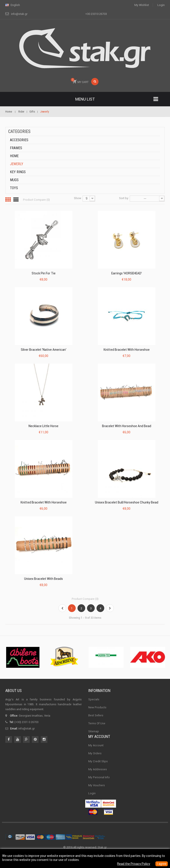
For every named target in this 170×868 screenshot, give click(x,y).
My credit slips (98, 768)
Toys (14, 188)
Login (161, 5)
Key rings (18, 172)
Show (78, 198)
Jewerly (17, 164)
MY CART (80, 81)
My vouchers (97, 792)
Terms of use (97, 723)
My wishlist (142, 5)
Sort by (124, 198)
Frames (16, 148)
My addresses (98, 776)
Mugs (14, 180)
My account (99, 743)
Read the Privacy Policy (134, 864)
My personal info (99, 784)
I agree (162, 864)
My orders (95, 760)
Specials (94, 699)
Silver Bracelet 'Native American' (44, 350)
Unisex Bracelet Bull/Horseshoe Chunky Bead (127, 502)
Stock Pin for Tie (44, 273)
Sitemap (94, 731)
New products (97, 707)
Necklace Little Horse (43, 426)
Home (14, 156)
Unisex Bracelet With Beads (43, 579)
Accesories (19, 140)
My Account (96, 752)
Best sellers (96, 715)
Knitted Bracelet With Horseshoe (127, 350)
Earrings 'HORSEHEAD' (127, 273)
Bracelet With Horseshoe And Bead (127, 426)
